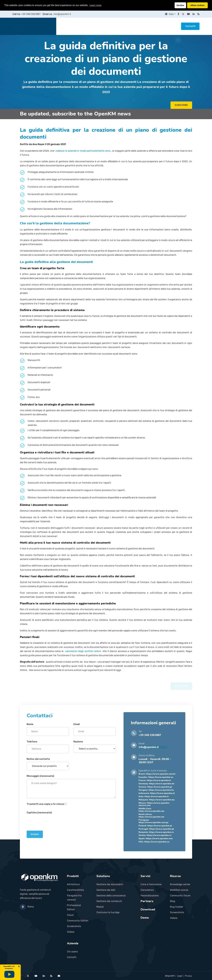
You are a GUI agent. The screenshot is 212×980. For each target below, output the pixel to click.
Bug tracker (177, 907)
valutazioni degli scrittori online (83, 651)
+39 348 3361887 (31, 14)
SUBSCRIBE (181, 106)
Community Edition (78, 921)
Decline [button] (180, 5)
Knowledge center (180, 884)
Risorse (136, 26)
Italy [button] (169, 14)
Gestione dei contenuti (109, 901)
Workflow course (179, 890)
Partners (120, 26)
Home (64, 26)
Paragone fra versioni (74, 898)
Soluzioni (92, 26)
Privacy (189, 976)
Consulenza (147, 890)
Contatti (190, 26)
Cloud (70, 915)
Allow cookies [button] (197, 5)
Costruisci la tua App (108, 912)
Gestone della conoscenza (111, 896)
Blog (173, 901)
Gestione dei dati (106, 890)
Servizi (106, 26)
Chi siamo (72, 952)
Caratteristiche (75, 890)
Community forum (180, 896)
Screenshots (74, 926)
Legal (180, 976)
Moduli (100, 907)
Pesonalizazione (150, 896)
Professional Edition (74, 907)
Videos (71, 932)
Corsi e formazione (151, 884)
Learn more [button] (95, 5)
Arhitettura (73, 884)
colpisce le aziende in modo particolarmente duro (83, 151)
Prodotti (77, 26)
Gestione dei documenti (110, 884)
